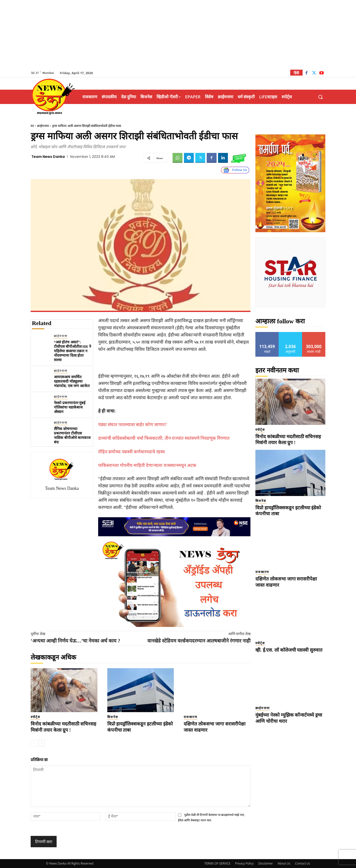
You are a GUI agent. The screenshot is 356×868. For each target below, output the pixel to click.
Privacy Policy (244, 863)
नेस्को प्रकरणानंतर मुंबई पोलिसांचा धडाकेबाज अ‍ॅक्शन (70, 407)
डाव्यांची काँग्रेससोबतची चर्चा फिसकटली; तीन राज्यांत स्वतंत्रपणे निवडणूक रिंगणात (164, 438)
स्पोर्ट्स (35, 717)
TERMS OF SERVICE (217, 863)
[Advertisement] (178, 35)
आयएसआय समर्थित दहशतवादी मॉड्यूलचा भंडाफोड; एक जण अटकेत (72, 381)
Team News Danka (48, 157)
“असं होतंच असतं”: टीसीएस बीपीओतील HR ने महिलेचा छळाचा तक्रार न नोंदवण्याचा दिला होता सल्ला (72, 351)
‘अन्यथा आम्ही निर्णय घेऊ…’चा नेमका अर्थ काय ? (75, 641)
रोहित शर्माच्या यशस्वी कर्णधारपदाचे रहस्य (131, 452)
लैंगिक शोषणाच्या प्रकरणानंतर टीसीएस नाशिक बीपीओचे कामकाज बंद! (72, 435)
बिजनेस (113, 717)
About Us (284, 863)
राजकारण (190, 717)
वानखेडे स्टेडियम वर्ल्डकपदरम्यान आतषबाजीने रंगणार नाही (199, 641)
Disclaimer (266, 863)
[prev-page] (34, 743)
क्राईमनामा (43, 126)
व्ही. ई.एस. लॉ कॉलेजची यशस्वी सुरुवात (289, 650)
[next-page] (42, 743)
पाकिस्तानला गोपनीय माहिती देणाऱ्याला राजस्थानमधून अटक (147, 465)
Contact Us (302, 863)
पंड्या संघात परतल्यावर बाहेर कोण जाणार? (133, 425)
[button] (320, 97)
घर (32, 126)
